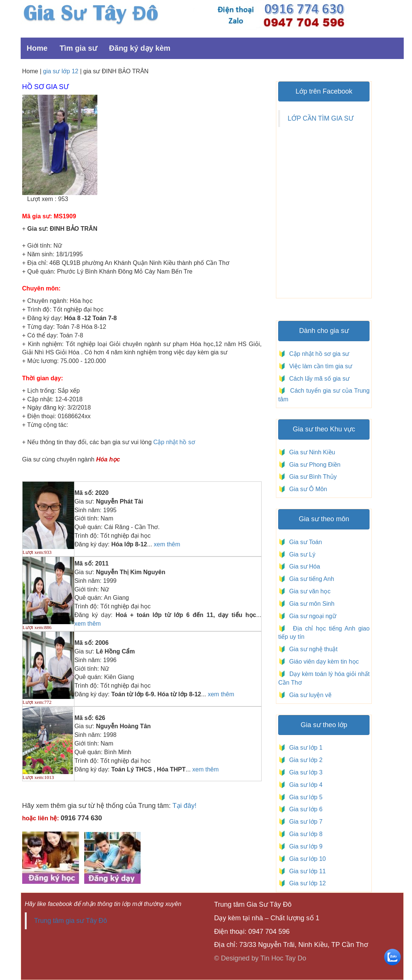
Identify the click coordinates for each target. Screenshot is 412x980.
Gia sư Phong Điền (313, 465)
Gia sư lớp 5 (304, 797)
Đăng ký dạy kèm (140, 48)
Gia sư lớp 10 (306, 859)
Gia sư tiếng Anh (310, 579)
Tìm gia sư (78, 48)
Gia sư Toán (304, 542)
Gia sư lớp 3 (304, 772)
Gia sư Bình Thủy (311, 477)
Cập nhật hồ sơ (174, 442)
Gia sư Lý (301, 554)
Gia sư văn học (308, 591)
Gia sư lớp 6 (304, 809)
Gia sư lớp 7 (304, 822)
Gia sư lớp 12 (306, 883)
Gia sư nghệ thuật (313, 649)
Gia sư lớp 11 (306, 871)
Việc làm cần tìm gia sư (320, 366)
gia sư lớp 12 (61, 71)
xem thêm (167, 544)
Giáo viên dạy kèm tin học (323, 662)
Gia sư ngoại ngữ (312, 616)
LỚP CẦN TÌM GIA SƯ (320, 118)
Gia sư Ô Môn (306, 489)
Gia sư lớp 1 (304, 748)
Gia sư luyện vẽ (310, 695)
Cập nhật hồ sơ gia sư (319, 354)
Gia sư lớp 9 (304, 846)
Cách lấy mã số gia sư (319, 379)
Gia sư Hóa (303, 566)
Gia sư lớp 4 (304, 785)
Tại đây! (185, 806)
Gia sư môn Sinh (310, 604)
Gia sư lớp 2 (304, 760)
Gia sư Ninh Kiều (310, 452)
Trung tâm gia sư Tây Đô (71, 921)
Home (37, 48)
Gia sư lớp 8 (304, 834)
